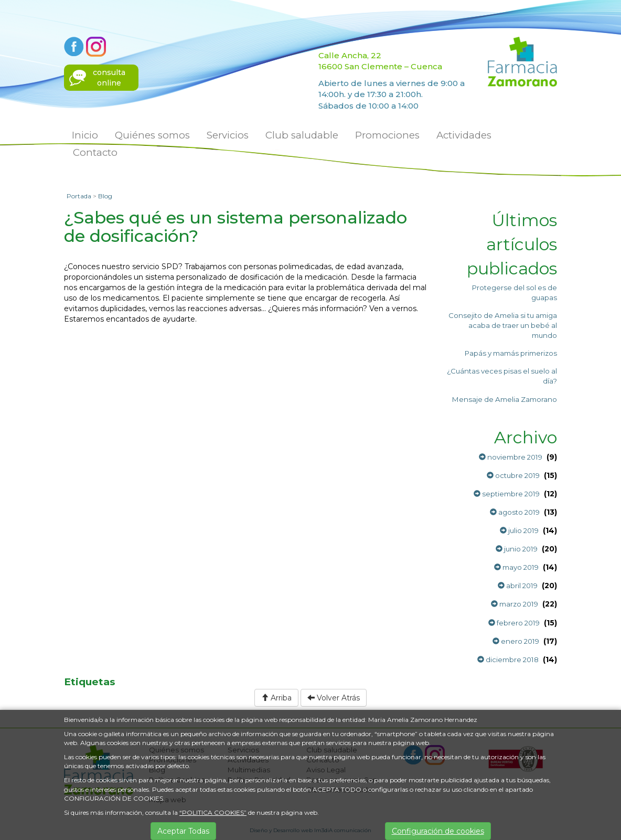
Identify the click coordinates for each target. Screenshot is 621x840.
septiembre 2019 (507, 494)
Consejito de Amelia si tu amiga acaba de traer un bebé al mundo (503, 325)
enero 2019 (516, 641)
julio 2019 (519, 530)
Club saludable (302, 135)
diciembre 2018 (508, 660)
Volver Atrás (334, 698)
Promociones (387, 135)
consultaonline (109, 78)
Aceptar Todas (183, 831)
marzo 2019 (515, 604)
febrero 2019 (514, 623)
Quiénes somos (152, 135)
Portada (79, 196)
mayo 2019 (516, 567)
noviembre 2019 (511, 457)
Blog (105, 196)
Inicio (85, 135)
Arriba (276, 698)
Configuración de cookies (438, 831)
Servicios (228, 135)
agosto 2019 (515, 512)
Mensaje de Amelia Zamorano (505, 399)
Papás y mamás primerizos (511, 353)
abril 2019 (518, 586)
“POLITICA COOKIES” (213, 812)
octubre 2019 (513, 475)
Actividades (464, 135)
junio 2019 (517, 549)
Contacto (95, 152)
